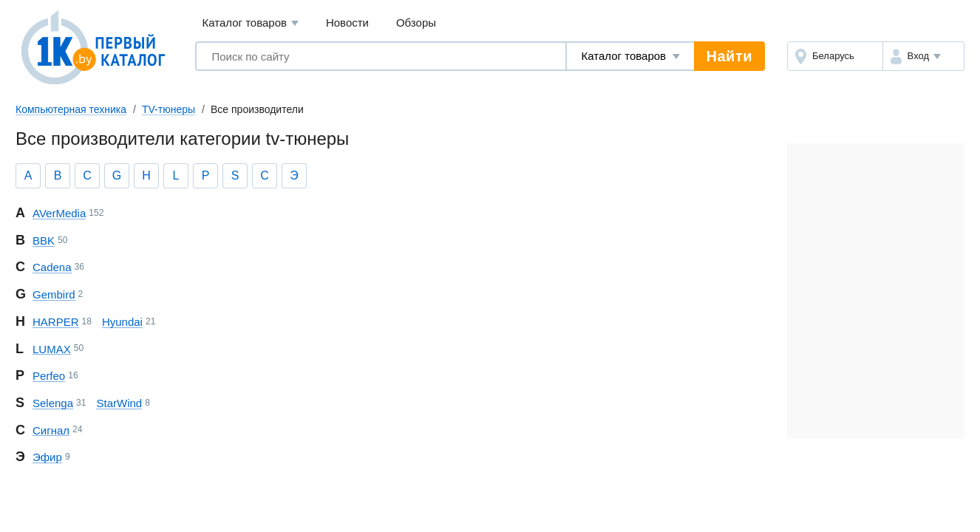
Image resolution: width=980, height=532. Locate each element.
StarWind (119, 403)
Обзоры (416, 23)
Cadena (52, 267)
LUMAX (52, 349)
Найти (729, 56)
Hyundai (122, 322)
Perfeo (49, 376)
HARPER (56, 322)
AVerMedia (59, 213)
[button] (923, 56)
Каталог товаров (250, 23)
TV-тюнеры (169, 109)
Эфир (47, 457)
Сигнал (51, 430)
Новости (347, 23)
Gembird (54, 294)
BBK (44, 241)
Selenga (53, 403)
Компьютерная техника (71, 109)
